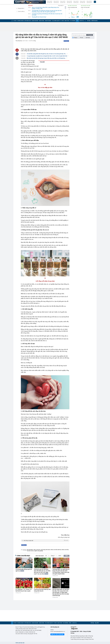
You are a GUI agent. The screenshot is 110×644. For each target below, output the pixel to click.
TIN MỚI (42, 62)
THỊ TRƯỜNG (73, 21)
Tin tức (81, 38)
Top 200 (97, 623)
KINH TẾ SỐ (67, 21)
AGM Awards (94, 21)
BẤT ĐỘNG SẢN (28, 21)
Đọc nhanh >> (61, 6)
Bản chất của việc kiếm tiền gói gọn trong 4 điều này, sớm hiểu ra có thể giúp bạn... (47, 58)
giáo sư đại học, (37, 550)
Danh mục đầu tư (20, 11)
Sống (35, 41)
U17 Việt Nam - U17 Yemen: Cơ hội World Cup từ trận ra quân (24, 590)
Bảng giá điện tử (20, 8)
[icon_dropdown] (95, 2)
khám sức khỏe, (65, 550)
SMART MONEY (48, 21)
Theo (45, 540)
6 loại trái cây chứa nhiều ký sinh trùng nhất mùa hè (42, 590)
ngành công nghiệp (39, 551)
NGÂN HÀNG (42, 21)
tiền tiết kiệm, (30, 550)
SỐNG (77, 21)
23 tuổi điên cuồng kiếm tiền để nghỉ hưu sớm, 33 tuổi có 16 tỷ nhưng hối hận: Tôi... (47, 54)
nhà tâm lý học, (30, 551)
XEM (66, 556)
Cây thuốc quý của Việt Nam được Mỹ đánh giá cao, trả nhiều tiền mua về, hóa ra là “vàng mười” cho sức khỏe (42, 572)
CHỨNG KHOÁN (20, 21)
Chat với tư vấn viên (57, 634)
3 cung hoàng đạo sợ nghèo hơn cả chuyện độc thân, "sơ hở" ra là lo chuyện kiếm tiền (48, 56)
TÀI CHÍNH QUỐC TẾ (56, 21)
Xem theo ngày (40, 556)
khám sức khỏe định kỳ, (56, 550)
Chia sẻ (67, 41)
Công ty (76, 38)
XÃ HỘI (15, 21)
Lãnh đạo (88, 38)
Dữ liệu (89, 21)
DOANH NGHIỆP (35, 21)
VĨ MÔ (62, 21)
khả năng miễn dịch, (46, 550)
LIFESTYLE (82, 21)
